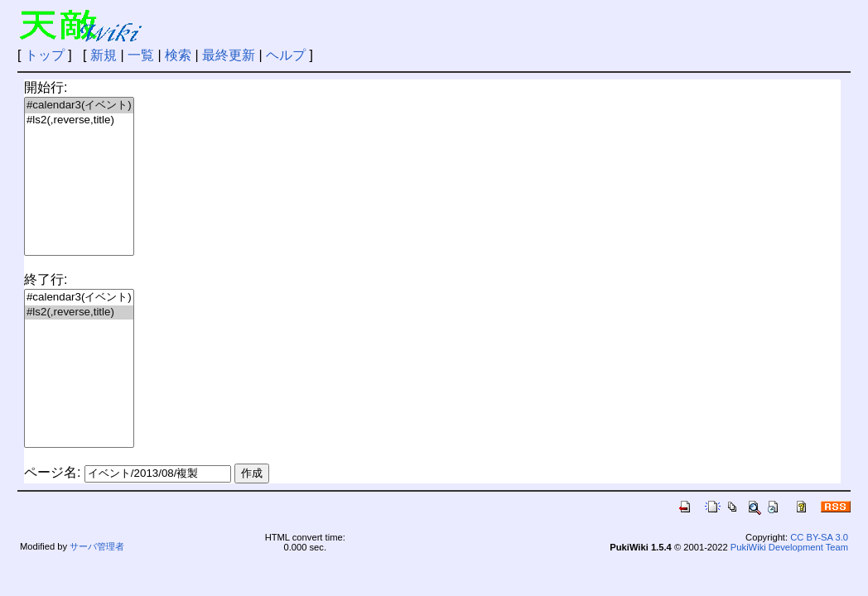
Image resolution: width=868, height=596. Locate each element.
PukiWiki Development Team (789, 547)
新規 (104, 55)
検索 (178, 55)
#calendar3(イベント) (79, 106)
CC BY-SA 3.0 (819, 537)
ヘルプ (286, 55)
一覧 (141, 55)
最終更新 (229, 55)
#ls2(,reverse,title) (79, 120)
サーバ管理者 (97, 546)
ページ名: (52, 472)
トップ (45, 55)
